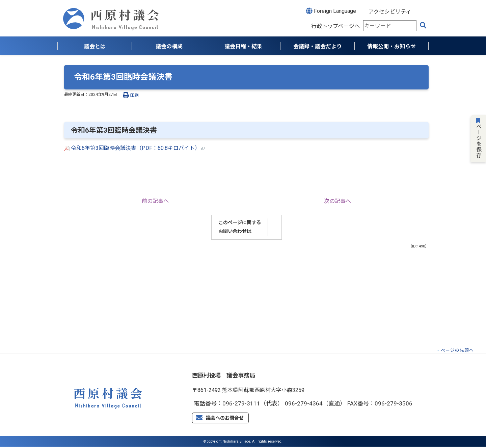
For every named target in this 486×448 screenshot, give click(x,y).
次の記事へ (337, 201)
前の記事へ (155, 201)
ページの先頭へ (457, 350)
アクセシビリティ (390, 12)
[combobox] (390, 26)
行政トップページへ (335, 26)
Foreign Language (331, 11)
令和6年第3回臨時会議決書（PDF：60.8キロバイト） (134, 148)
